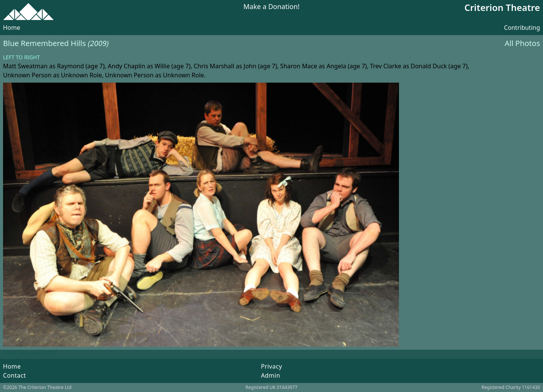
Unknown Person (27, 75)
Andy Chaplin (127, 66)
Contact (15, 375)
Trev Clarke (386, 66)
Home (12, 28)
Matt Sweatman (25, 66)
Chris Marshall (214, 66)
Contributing (522, 28)
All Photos (522, 43)
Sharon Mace (299, 66)
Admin (271, 375)
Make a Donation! (272, 7)
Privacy (271, 366)
